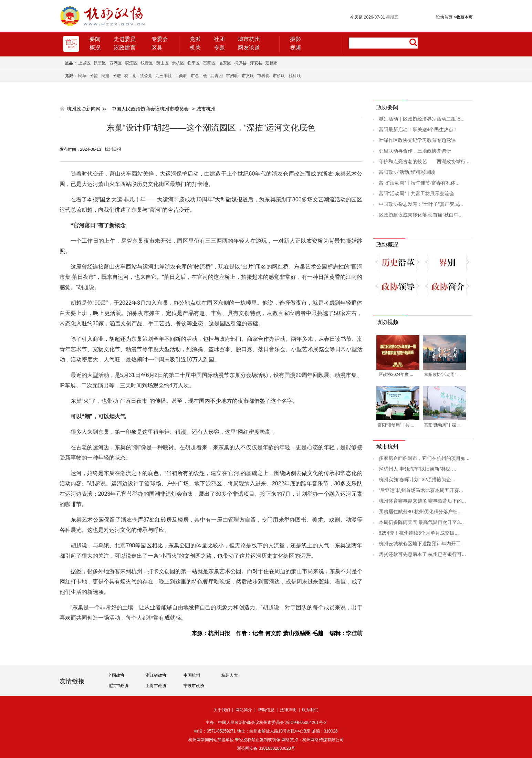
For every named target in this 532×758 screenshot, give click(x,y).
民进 (117, 76)
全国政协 (116, 675)
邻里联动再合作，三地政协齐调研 (415, 151)
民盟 (94, 76)
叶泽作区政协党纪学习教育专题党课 (417, 140)
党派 (195, 39)
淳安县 (256, 63)
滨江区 (131, 63)
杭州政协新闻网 (84, 109)
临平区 (194, 63)
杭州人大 (230, 675)
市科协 (263, 76)
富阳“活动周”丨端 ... (442, 425)
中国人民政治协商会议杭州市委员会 (150, 109)
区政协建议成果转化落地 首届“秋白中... (421, 215)
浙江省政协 (156, 675)
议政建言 (125, 48)
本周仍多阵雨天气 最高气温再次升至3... (421, 522)
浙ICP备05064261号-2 (306, 723)
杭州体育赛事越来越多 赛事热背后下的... (423, 501)
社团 (219, 39)
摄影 (295, 39)
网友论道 (249, 48)
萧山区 (163, 63)
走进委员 (125, 39)
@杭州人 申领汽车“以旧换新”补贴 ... (418, 469)
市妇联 (232, 76)
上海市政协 (156, 686)
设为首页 (444, 17)
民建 (105, 76)
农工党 (130, 76)
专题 (219, 48)
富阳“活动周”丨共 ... (396, 425)
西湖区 (116, 63)
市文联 (248, 76)
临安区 (225, 63)
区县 (157, 48)
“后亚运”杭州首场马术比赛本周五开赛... (421, 490)
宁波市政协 (194, 686)
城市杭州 (249, 39)
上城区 (84, 63)
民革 (82, 76)
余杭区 (178, 63)
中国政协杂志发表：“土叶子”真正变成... (421, 204)
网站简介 (244, 710)
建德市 (272, 63)
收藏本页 (463, 17)
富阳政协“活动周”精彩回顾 (407, 172)
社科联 (295, 76)
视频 (295, 48)
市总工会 (199, 76)
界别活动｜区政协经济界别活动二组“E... (422, 119)
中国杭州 (192, 675)
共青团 (217, 76)
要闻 (95, 39)
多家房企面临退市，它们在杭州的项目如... (424, 458)
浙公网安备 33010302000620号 (266, 748)
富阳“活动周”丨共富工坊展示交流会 (416, 193)
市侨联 (279, 76)
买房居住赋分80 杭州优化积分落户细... (420, 512)
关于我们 (222, 710)
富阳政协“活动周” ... (442, 375)
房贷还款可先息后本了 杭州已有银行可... (423, 554)
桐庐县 (240, 63)
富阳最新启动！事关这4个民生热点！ (419, 129)
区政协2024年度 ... (396, 375)
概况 (95, 48)
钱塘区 (147, 63)
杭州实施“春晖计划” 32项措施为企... (417, 480)
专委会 (160, 39)
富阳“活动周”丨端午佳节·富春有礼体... (419, 183)
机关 (195, 48)
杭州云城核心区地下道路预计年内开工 (420, 544)
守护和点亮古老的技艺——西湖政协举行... (424, 161)
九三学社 (164, 76)
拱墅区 (100, 63)
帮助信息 (266, 710)
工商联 (181, 76)
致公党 (146, 76)
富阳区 (209, 63)
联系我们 (310, 710)
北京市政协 (118, 686)
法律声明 (288, 710)
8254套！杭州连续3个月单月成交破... (419, 533)
